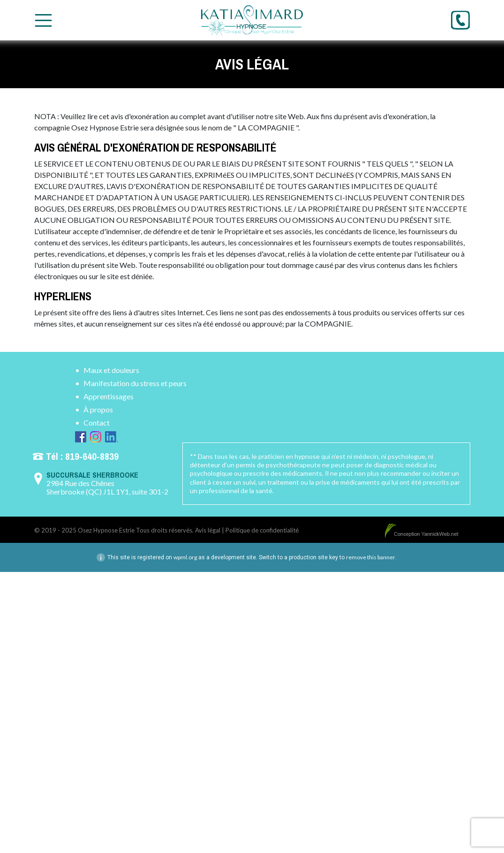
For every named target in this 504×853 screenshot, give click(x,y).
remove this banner (371, 557)
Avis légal (208, 530)
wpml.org (185, 557)
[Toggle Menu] (43, 20)
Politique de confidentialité (262, 530)
